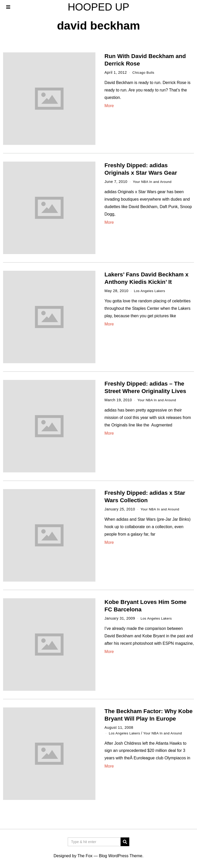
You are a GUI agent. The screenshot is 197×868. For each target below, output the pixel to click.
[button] (125, 842)
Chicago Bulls (145, 72)
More (109, 106)
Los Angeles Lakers (151, 291)
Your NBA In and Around (154, 182)
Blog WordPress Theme (120, 856)
